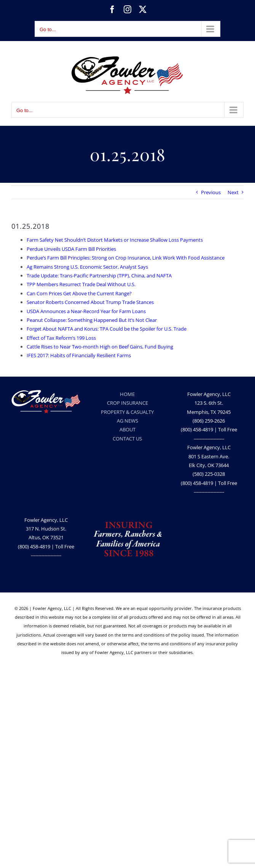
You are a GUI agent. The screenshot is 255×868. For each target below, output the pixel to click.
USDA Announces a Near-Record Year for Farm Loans (86, 311)
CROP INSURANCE (127, 403)
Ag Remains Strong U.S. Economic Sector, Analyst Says (87, 267)
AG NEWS (127, 421)
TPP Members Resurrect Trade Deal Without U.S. (81, 284)
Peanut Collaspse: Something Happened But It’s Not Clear (92, 320)
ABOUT (127, 429)
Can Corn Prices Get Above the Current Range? (79, 293)
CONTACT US (127, 439)
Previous (211, 192)
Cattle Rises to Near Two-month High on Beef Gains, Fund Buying (100, 347)
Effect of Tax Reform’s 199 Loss (61, 338)
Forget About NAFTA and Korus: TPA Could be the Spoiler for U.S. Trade (107, 329)
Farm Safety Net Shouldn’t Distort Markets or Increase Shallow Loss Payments (115, 240)
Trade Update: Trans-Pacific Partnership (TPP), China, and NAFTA (99, 276)
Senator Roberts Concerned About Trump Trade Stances (90, 302)
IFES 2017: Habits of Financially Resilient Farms (79, 355)
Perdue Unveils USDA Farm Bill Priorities (71, 249)
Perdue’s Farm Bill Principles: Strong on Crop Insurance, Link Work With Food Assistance (126, 258)
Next (233, 192)
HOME (127, 394)
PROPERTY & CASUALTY (127, 412)
